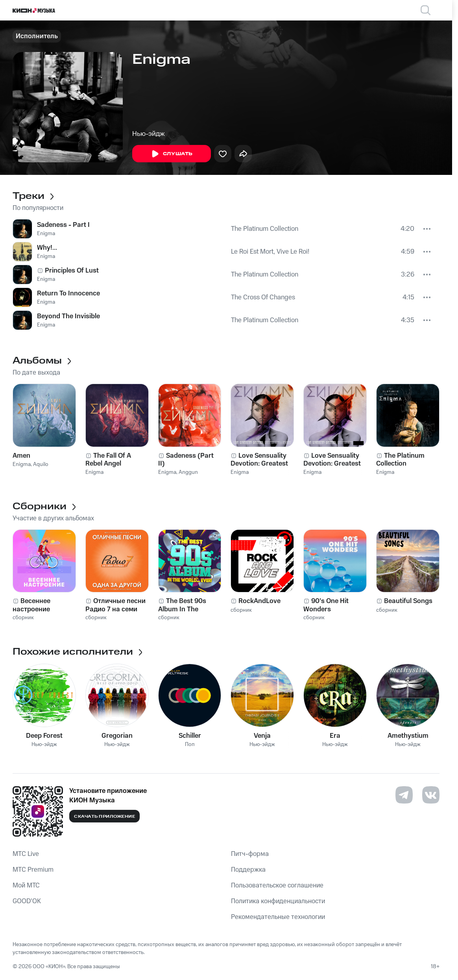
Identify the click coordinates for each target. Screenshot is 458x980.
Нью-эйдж (149, 134)
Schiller (190, 736)
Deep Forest (44, 736)
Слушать (172, 154)
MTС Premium (33, 870)
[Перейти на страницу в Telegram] (404, 795)
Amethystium (408, 736)
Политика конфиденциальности (278, 901)
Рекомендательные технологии (278, 917)
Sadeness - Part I (63, 225)
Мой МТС (26, 885)
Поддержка (248, 870)
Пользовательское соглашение (277, 885)
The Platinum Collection (265, 229)
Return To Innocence (68, 293)
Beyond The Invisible (68, 316)
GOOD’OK (27, 901)
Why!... (47, 248)
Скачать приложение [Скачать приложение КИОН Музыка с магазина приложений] (104, 817)
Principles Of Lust (72, 271)
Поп (190, 745)
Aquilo (41, 464)
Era (335, 736)
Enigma (46, 234)
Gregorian (117, 736)
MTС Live (26, 854)
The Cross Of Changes (263, 297)
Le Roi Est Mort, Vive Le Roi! (270, 252)
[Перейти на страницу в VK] (431, 795)
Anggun (188, 472)
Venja (262, 736)
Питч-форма (250, 854)
